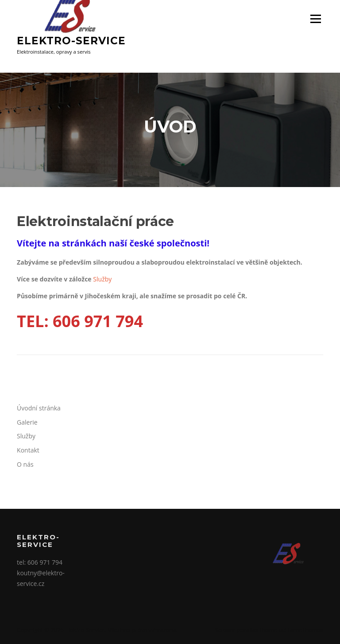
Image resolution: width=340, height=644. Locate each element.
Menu (315, 19)
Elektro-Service (71, 41)
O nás (25, 464)
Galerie (27, 422)
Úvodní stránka (39, 408)
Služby (102, 279)
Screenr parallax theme (246, 630)
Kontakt (28, 450)
